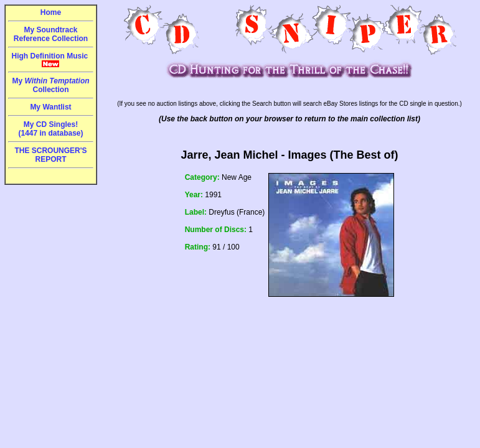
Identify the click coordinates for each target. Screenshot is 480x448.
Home (51, 12)
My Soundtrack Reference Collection (51, 34)
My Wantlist (50, 107)
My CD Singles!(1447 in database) (50, 129)
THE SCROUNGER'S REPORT (50, 155)
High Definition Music (51, 60)
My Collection (50, 85)
